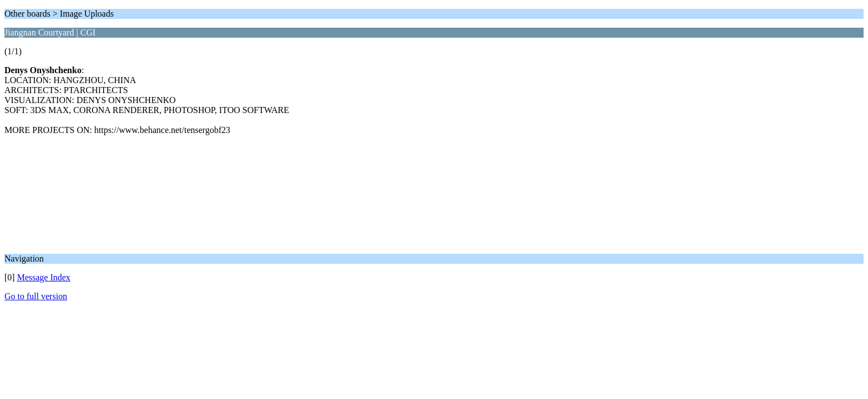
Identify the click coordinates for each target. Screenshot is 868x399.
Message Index (44, 277)
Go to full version (36, 296)
